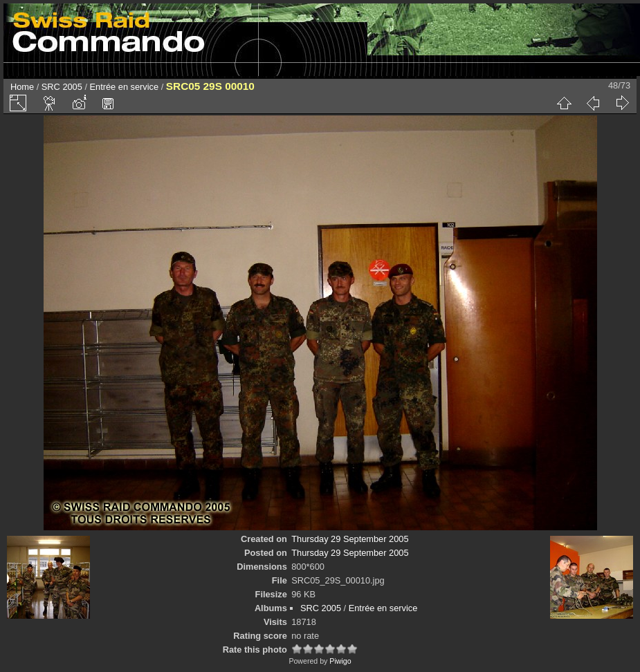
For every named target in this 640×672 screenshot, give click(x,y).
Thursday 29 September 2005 (350, 539)
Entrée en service (125, 87)
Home (22, 87)
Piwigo (340, 661)
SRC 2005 (62, 87)
